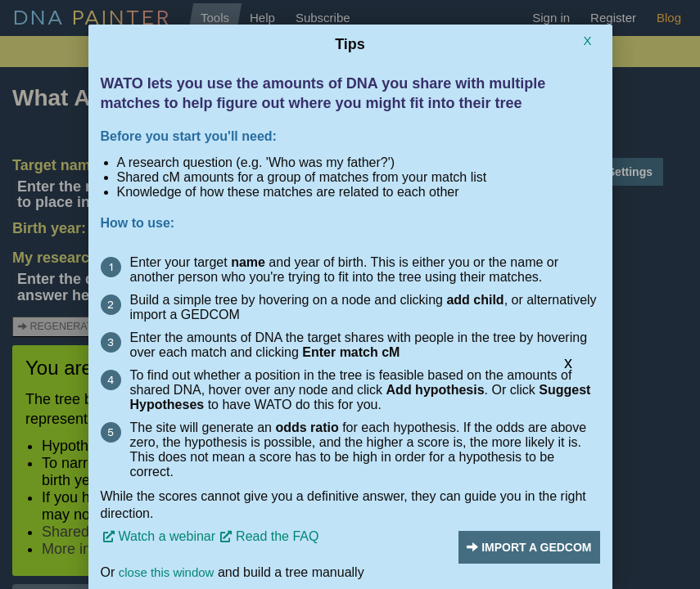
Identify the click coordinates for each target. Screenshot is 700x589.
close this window (167, 572)
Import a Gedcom (529, 547)
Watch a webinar (167, 536)
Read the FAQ (277, 536)
